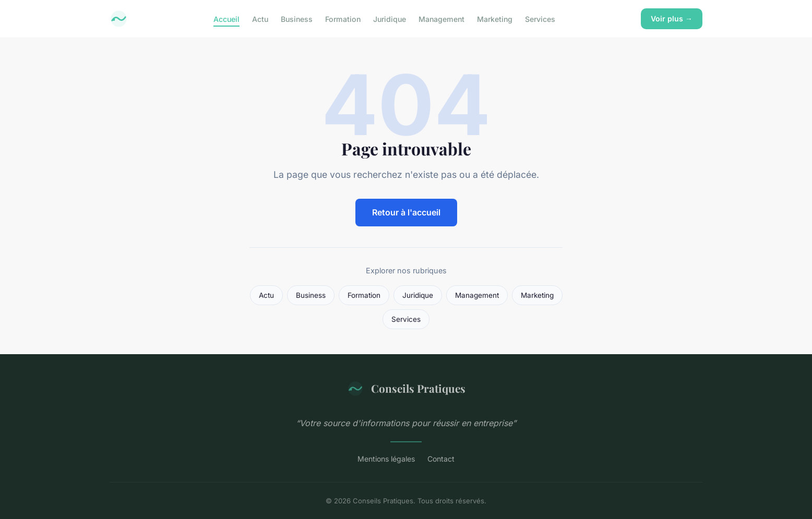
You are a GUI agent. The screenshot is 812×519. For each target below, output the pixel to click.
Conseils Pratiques (406, 389)
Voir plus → (672, 19)
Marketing (495, 19)
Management (441, 19)
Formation (343, 19)
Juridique (390, 19)
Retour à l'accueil (406, 212)
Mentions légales (386, 459)
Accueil (226, 19)
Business (297, 19)
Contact (441, 459)
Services (540, 19)
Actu (260, 19)
